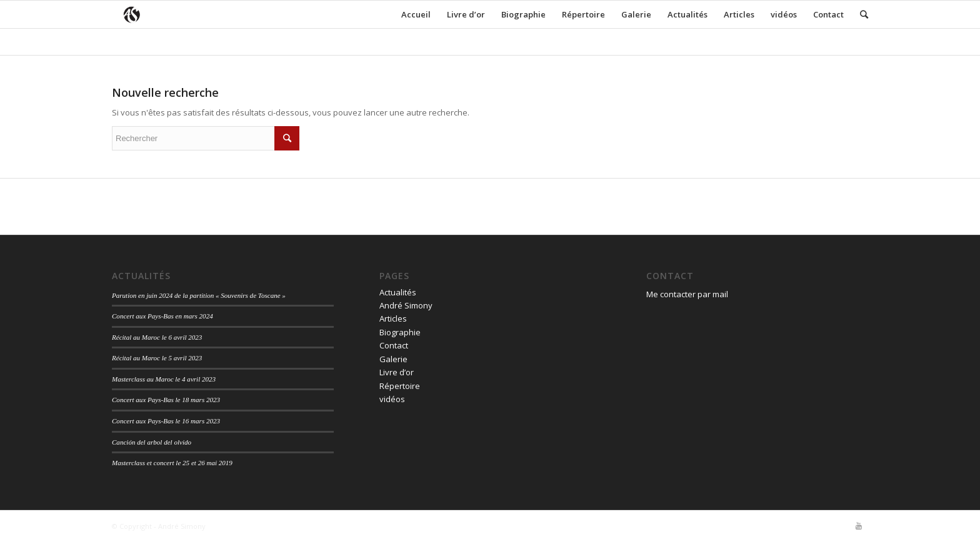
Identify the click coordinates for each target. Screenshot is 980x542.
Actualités (687, 14)
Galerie (636, 14)
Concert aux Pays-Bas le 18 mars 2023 (166, 400)
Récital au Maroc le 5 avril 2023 (157, 358)
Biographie (523, 14)
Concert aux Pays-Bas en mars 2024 (162, 316)
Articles (739, 14)
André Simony (406, 305)
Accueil (416, 14)
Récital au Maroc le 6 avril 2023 (157, 337)
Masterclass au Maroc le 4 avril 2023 (164, 379)
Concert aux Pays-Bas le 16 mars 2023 (166, 421)
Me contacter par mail (687, 294)
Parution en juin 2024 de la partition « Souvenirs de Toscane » (199, 295)
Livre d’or (466, 14)
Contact (828, 14)
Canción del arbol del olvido (152, 442)
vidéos (784, 14)
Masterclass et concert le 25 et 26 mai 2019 (172, 463)
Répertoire (583, 14)
